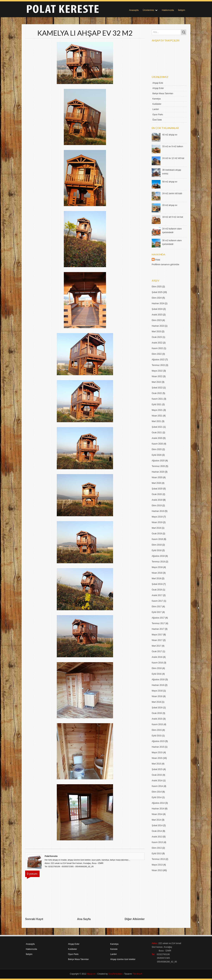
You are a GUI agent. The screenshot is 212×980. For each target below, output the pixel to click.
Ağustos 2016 (158, 680)
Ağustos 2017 (158, 618)
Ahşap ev (91, 974)
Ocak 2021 (157, 433)
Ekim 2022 (157, 354)
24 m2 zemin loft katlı (172, 193)
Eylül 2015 (157, 736)
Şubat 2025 (157, 292)
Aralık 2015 (157, 719)
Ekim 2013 (157, 848)
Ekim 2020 (157, 449)
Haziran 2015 (158, 747)
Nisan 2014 (157, 814)
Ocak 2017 (157, 651)
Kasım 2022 (157, 348)
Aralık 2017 (157, 595)
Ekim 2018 (157, 545)
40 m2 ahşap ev (170, 135)
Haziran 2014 (158, 809)
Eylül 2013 (157, 854)
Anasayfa (134, 10)
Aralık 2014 (157, 781)
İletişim (182, 10)
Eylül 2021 (157, 404)
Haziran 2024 (158, 303)
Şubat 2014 (157, 825)
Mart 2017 (156, 646)
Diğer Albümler (135, 919)
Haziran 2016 (158, 685)
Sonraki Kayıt (34, 919)
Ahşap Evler (158, 88)
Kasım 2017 (157, 601)
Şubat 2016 (157, 708)
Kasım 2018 (157, 539)
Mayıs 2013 (157, 865)
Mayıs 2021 (157, 410)
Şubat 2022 (157, 388)
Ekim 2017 (157, 607)
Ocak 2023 (157, 337)
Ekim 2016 (157, 668)
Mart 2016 (156, 702)
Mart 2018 (156, 578)
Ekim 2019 (157, 506)
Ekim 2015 (157, 730)
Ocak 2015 (157, 775)
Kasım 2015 (157, 724)
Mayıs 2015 (157, 752)
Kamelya (157, 99)
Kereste (114, 949)
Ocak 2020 (157, 494)
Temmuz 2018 (158, 562)
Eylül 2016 (157, 674)
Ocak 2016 (157, 713)
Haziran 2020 (158, 472)
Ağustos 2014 (158, 803)
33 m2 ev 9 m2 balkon (173, 146)
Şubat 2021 (157, 427)
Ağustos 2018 (158, 556)
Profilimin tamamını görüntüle (165, 265)
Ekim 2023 (157, 320)
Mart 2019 (156, 528)
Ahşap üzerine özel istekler (123, 959)
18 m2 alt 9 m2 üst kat (173, 217)
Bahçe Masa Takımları (163, 93)
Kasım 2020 (157, 444)
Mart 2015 (156, 764)
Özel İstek (157, 120)
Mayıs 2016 (157, 691)
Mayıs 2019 (157, 517)
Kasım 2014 (157, 786)
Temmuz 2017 (158, 623)
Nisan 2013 (157, 870)
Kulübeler (157, 104)
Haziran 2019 (158, 511)
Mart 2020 (156, 483)
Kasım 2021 (157, 399)
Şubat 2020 (157, 489)
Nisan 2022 (157, 376)
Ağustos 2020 (158, 461)
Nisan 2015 (157, 758)
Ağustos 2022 (158, 360)
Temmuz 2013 (158, 859)
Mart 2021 (156, 421)
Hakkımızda (168, 10)
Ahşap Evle (158, 83)
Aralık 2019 (157, 500)
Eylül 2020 (157, 455)
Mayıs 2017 (157, 635)
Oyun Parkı (158, 115)
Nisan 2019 (157, 522)
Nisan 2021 (157, 416)
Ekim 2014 (157, 792)
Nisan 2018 (157, 573)
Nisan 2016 (157, 696)
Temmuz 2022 (158, 365)
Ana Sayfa (84, 919)
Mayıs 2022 (157, 371)
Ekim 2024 (157, 298)
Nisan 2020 (157, 477)
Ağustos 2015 (158, 741)
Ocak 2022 (157, 393)
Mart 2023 (156, 332)
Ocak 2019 (157, 534)
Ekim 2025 (157, 287)
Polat (158, 260)
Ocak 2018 (157, 590)
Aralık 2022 (157, 343)
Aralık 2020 (157, 438)
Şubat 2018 (157, 584)
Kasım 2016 (157, 663)
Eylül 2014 (157, 797)
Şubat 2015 (157, 769)
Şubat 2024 (157, 309)
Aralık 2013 (157, 837)
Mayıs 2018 (157, 567)
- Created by (109, 974)
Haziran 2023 (158, 326)
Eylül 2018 (157, 550)
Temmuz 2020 (158, 466)
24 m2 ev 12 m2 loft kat (173, 158)
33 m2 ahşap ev (170, 205)
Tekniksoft (138, 974)
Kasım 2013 (157, 842)
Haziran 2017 (158, 629)
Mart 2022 (156, 382)
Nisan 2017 (157, 640)
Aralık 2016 (157, 657)
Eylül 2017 (157, 612)
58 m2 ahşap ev (170, 182)
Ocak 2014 (157, 831)
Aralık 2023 (157, 315)
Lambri (156, 109)
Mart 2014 (156, 820)
